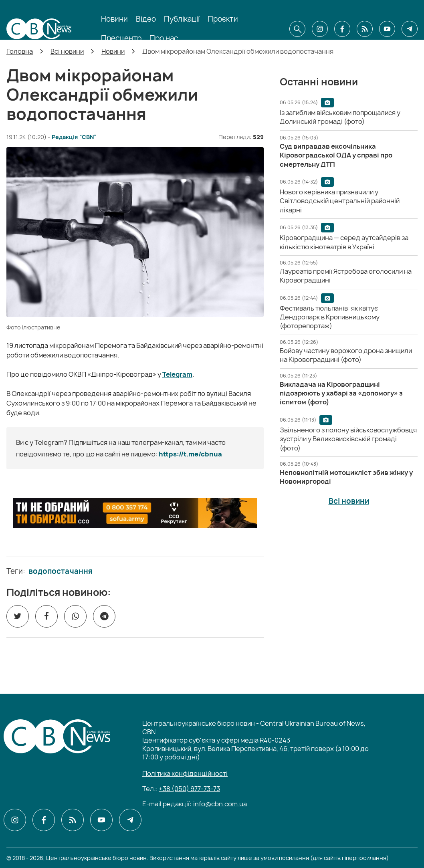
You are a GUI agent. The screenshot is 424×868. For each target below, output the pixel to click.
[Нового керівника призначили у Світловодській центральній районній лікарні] (340, 201)
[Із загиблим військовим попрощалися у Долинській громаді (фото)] (340, 117)
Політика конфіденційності (185, 773)
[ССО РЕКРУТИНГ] (135, 513)
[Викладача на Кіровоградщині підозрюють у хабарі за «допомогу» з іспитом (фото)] (341, 393)
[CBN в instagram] (320, 29)
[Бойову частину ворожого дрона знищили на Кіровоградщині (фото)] (346, 355)
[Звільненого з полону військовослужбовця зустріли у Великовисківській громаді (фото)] (348, 439)
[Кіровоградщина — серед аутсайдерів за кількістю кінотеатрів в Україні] (344, 242)
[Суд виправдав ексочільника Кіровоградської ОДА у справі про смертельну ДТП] (336, 155)
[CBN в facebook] (342, 29)
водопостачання (61, 571)
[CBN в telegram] (410, 29)
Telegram (177, 374)
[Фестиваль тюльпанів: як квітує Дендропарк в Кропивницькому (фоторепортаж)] (330, 317)
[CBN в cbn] (365, 29)
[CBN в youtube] (387, 29)
